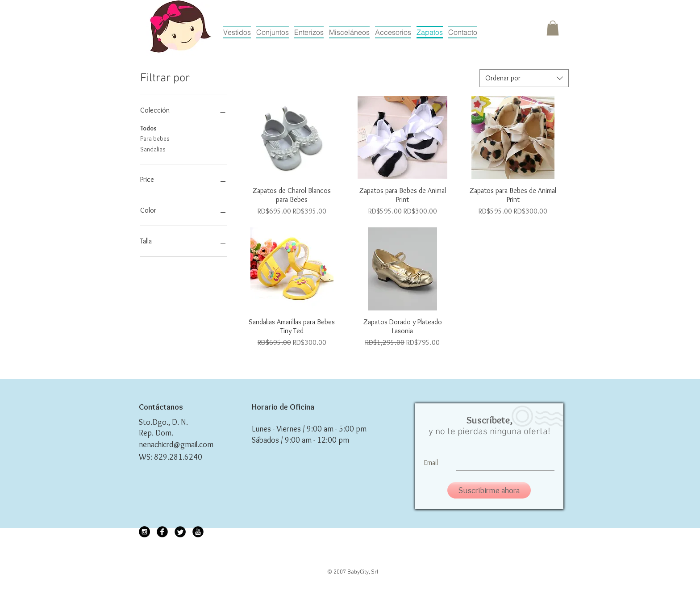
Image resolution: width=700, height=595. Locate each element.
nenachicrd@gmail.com (176, 444)
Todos (148, 128)
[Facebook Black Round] (162, 532)
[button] (553, 28)
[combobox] (524, 78)
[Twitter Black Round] (180, 532)
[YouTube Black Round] (198, 532)
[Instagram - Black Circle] (144, 532)
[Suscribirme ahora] (489, 490)
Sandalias (153, 149)
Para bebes (155, 138)
